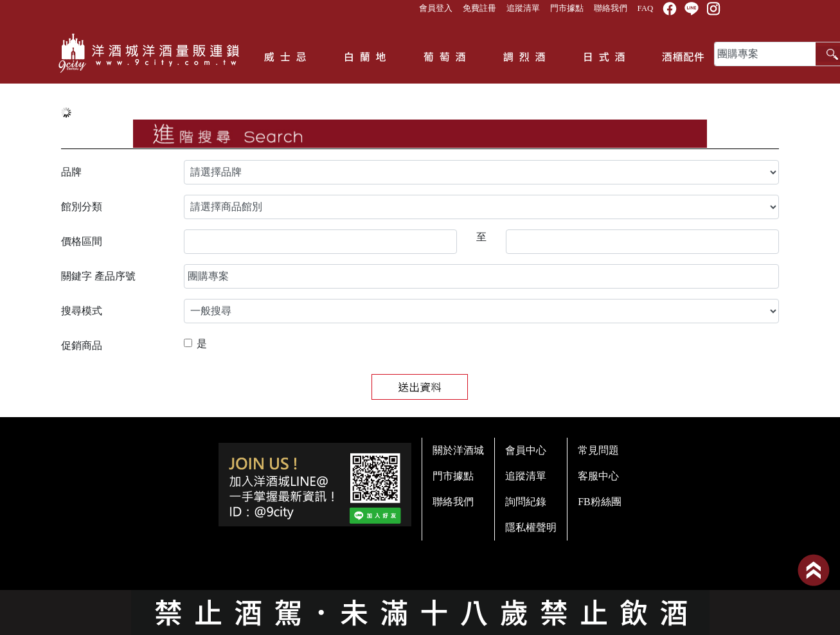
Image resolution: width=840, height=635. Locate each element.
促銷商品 (82, 345)
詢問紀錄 (526, 502)
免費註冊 (479, 8)
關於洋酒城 (458, 450)
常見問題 (598, 450)
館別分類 (82, 207)
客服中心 (598, 476)
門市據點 (567, 8)
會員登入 (436, 8)
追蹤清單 (523, 8)
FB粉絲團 (600, 502)
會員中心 (526, 450)
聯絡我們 (611, 8)
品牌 (71, 172)
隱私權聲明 (531, 527)
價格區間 (82, 241)
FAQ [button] (646, 8)
